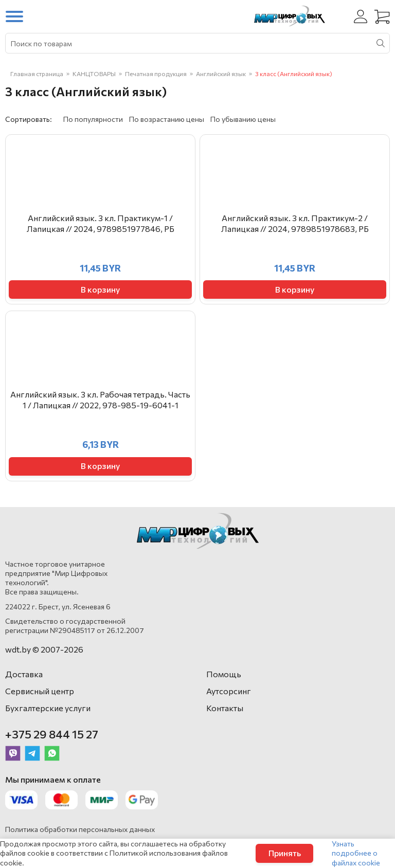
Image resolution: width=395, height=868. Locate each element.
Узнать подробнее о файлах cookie (356, 853)
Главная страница (37, 74)
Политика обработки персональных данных (80, 829)
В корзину (100, 289)
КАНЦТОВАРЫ (94, 74)
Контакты (225, 708)
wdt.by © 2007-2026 (44, 649)
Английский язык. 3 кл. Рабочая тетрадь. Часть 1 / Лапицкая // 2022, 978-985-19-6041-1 (100, 400)
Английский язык (221, 74)
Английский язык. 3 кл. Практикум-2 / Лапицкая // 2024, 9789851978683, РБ (295, 223)
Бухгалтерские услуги (48, 708)
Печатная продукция (156, 74)
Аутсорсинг (229, 691)
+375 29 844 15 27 (52, 734)
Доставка (24, 674)
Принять (285, 853)
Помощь (224, 674)
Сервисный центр (40, 691)
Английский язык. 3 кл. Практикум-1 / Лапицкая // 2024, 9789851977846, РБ (101, 223)
